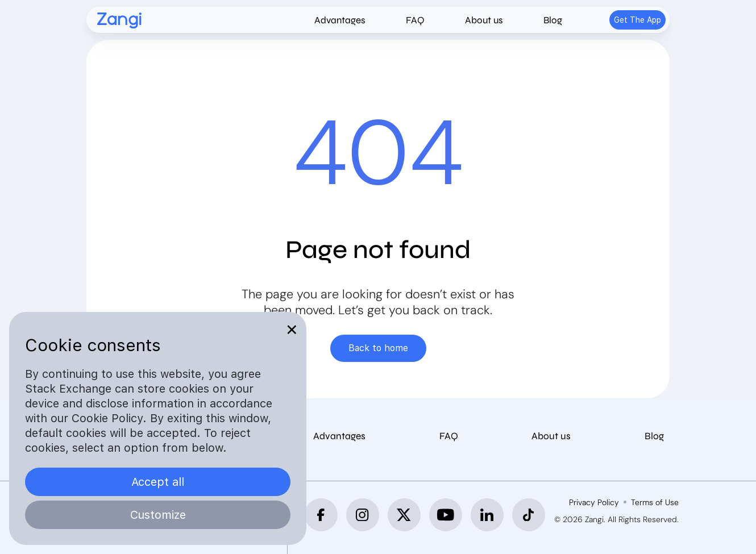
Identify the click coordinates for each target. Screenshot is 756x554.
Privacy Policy (594, 502)
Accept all (158, 482)
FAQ (415, 20)
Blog (553, 20)
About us (484, 20)
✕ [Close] (292, 330)
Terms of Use (655, 502)
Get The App (637, 20)
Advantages (340, 20)
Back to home (378, 348)
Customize (158, 515)
